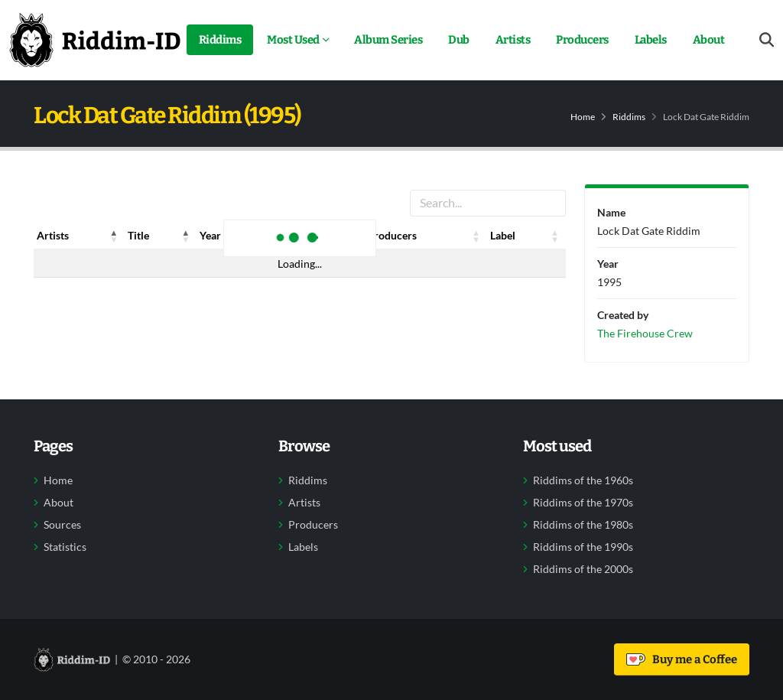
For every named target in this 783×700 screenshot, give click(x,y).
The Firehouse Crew (645, 333)
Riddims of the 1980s (583, 525)
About (709, 40)
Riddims (220, 40)
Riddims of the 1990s (583, 547)
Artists (513, 40)
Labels (651, 40)
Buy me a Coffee (682, 659)
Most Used (293, 40)
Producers (582, 40)
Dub (459, 40)
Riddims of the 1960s (583, 480)
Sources (62, 525)
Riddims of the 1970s (583, 503)
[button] (114, 236)
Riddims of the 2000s (583, 569)
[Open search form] (767, 40)
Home (583, 117)
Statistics (65, 547)
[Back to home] (95, 40)
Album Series (388, 40)
